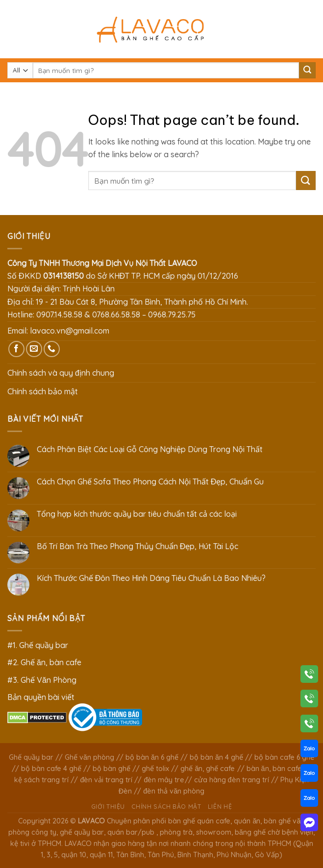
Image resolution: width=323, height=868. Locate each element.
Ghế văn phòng (89, 757)
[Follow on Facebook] (16, 349)
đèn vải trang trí (106, 780)
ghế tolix (155, 769)
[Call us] (52, 349)
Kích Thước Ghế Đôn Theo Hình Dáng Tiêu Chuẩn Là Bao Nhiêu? (151, 578)
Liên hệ (220, 807)
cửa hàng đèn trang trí (232, 780)
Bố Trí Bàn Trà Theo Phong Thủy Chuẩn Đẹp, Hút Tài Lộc (138, 546)
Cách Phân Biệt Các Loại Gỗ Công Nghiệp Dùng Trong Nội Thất (150, 449)
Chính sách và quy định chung (61, 373)
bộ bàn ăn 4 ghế (216, 757)
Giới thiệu (108, 807)
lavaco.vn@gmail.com (70, 331)
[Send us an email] (34, 349)
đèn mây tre (164, 780)
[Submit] (307, 71)
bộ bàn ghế (112, 769)
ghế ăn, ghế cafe (208, 769)
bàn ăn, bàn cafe (274, 769)
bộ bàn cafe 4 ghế (51, 769)
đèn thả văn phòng (174, 791)
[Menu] (13, 29)
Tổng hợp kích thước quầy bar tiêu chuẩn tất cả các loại (137, 514)
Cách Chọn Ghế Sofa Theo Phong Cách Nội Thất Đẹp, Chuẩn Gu (150, 482)
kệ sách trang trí (41, 780)
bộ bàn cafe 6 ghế (284, 757)
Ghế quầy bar (31, 757)
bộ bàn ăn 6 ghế (152, 757)
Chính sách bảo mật (43, 391)
